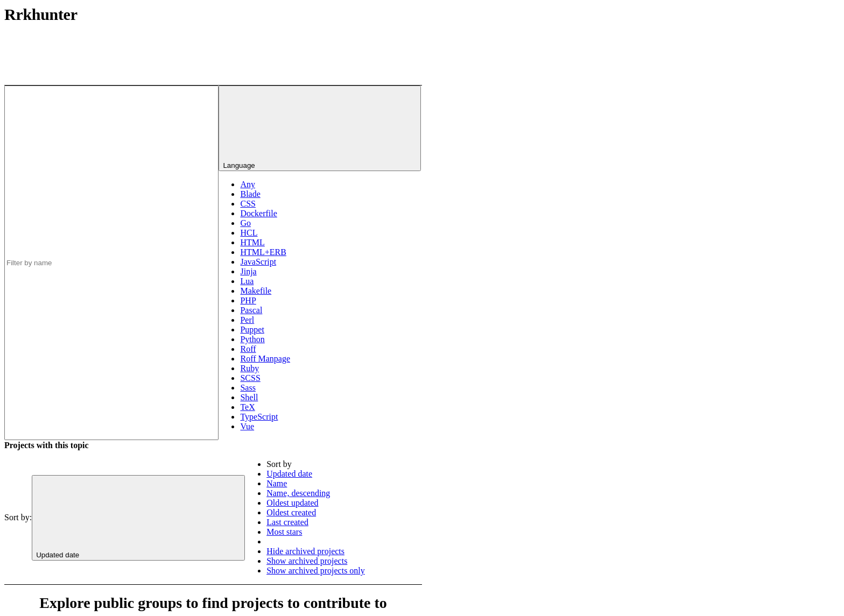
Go (245, 223)
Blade (250, 194)
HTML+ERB (263, 252)
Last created (287, 522)
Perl (247, 320)
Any (248, 184)
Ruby (249, 368)
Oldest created (291, 512)
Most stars (284, 532)
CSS (248, 204)
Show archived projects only (316, 571)
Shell (249, 397)
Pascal (251, 310)
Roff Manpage (265, 359)
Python (252, 339)
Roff (248, 349)
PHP (248, 300)
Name (277, 483)
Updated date (289, 474)
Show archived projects (307, 561)
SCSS (250, 378)
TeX (247, 407)
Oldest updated (292, 503)
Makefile (256, 291)
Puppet (252, 330)
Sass (248, 388)
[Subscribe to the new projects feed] (341, 45)
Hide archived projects (305, 551)
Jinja (248, 271)
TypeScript (259, 417)
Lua (247, 281)
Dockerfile (258, 213)
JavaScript (258, 262)
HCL (249, 233)
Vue (247, 426)
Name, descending (298, 493)
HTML (252, 242)
